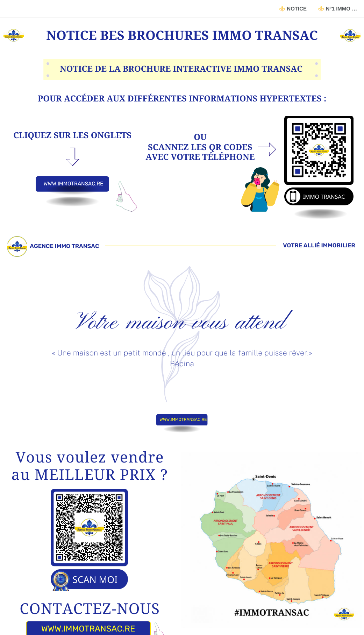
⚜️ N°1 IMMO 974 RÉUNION (341, 9)
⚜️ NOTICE (293, 9)
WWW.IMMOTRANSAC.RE (73, 184)
